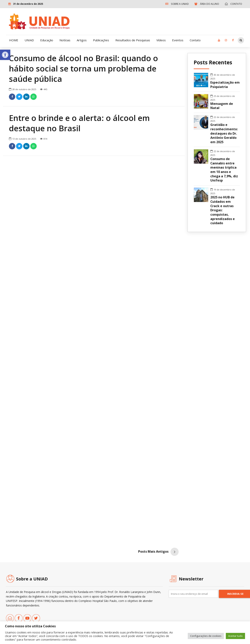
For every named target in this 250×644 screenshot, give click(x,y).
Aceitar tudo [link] (235, 636)
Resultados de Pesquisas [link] (133, 40)
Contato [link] (195, 40)
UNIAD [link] (29, 40)
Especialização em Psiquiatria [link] (225, 85)
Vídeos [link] (161, 40)
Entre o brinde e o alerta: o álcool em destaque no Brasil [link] (79, 123)
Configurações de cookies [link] (206, 636)
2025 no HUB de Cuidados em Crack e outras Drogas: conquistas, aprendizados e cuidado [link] (223, 210)
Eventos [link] (178, 40)
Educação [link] (47, 40)
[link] (5, 55)
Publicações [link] (101, 40)
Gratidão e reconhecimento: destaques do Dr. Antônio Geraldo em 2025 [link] (224, 133)
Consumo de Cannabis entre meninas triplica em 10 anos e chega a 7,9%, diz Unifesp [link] (224, 170)
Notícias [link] (65, 40)
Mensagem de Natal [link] (222, 106)
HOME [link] (14, 40)
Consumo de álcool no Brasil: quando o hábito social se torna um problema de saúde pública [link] (83, 69)
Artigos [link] (82, 40)
